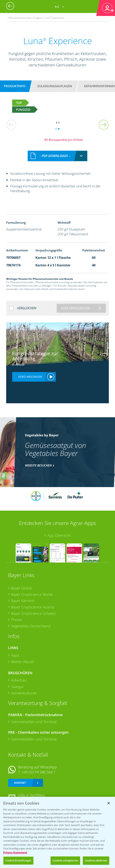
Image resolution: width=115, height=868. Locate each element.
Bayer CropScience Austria (33, 607)
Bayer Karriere (23, 601)
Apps (15, 655)
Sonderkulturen (24, 693)
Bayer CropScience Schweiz (33, 613)
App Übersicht (59, 535)
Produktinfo (15, 86)
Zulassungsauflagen (55, 86)
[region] (57, 832)
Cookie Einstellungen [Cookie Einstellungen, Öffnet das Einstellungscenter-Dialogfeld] (18, 860)
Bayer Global (21, 588)
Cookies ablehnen (96, 860)
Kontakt (20, 783)
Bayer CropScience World (32, 594)
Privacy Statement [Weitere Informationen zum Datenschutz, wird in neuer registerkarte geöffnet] (15, 852)
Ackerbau (19, 680)
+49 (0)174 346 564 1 (39, 772)
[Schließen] (109, 803)
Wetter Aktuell (23, 662)
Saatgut (17, 687)
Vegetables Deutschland (31, 626)
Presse (17, 620)
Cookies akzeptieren (65, 860)
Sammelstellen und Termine (34, 722)
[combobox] (57, 156)
